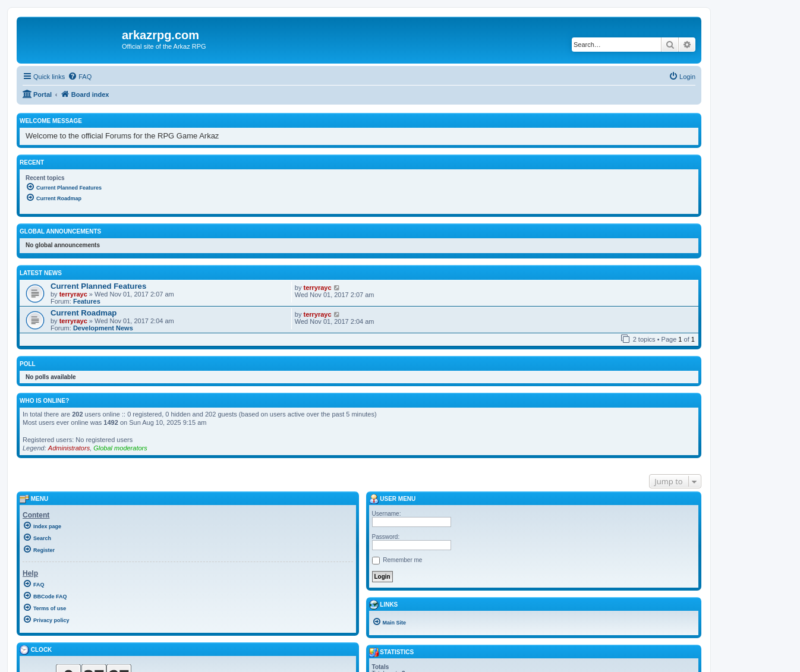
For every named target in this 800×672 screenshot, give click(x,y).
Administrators (69, 448)
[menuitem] (80, 77)
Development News (103, 328)
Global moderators (120, 448)
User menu (393, 499)
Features (87, 301)
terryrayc (73, 294)
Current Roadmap (84, 313)
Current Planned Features (98, 286)
